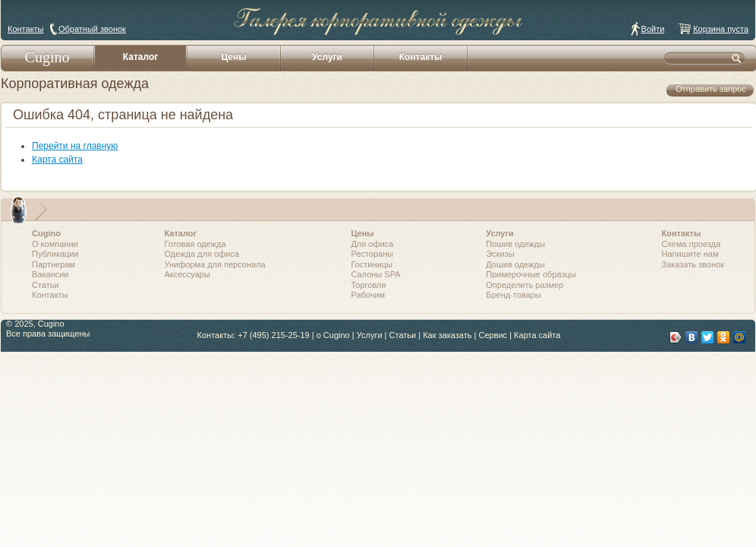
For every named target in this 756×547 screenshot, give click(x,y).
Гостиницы (371, 264)
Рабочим (368, 295)
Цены (233, 57)
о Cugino (333, 335)
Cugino (47, 57)
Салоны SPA (375, 274)
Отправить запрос (710, 89)
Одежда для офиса (201, 254)
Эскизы (500, 254)
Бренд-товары (513, 295)
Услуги (327, 57)
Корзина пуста (721, 29)
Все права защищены (48, 334)
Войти (653, 29)
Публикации (55, 254)
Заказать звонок (693, 264)
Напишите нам (690, 254)
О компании (55, 244)
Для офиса (372, 244)
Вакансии (50, 274)
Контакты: (217, 335)
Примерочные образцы (531, 274)
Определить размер (524, 285)
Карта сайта (57, 160)
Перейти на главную (75, 146)
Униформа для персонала (214, 264)
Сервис (493, 335)
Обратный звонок (92, 29)
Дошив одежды (515, 264)
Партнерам (54, 264)
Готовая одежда (195, 244)
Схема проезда (691, 244)
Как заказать (447, 335)
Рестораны (372, 254)
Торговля (368, 285)
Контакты (26, 29)
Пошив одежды (515, 244)
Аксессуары (187, 274)
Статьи (46, 285)
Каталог (141, 57)
